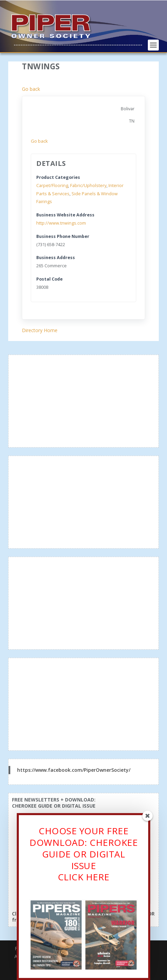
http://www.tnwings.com (61, 223)
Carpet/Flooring (52, 186)
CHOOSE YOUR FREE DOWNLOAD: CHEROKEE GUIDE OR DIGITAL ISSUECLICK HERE (83, 856)
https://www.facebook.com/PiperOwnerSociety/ (74, 770)
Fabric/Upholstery (88, 186)
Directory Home (40, 330)
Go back (31, 89)
